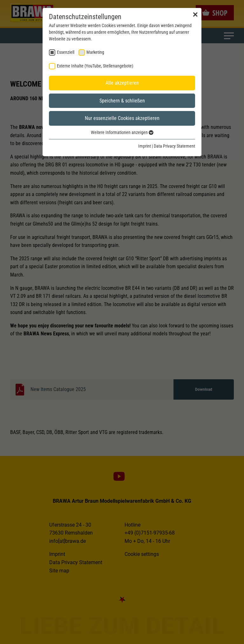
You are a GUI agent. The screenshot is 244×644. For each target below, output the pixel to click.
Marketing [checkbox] (95, 52)
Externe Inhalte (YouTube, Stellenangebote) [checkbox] (95, 66)
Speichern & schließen (122, 101)
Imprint (145, 146)
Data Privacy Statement (174, 146)
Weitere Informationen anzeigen (122, 132)
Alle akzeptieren (122, 83)
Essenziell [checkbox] (66, 52)
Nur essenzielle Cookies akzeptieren (122, 118)
